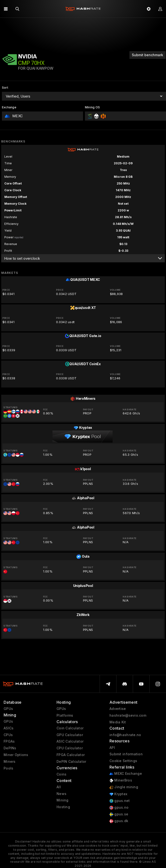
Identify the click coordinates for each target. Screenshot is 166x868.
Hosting (63, 807)
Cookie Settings (123, 761)
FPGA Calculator (71, 755)
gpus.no (119, 808)
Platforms (65, 715)
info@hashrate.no (125, 735)
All (59, 787)
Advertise (118, 709)
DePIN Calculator (71, 762)
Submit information (126, 754)
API (112, 748)
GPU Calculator (70, 735)
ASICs (9, 728)
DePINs (10, 748)
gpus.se (119, 814)
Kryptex (118, 794)
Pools (8, 768)
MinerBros (121, 780)
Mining (63, 800)
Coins (61, 774)
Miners (10, 762)
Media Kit (118, 722)
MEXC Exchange (126, 774)
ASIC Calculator (70, 741)
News (61, 794)
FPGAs (9, 741)
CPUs (8, 735)
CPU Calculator (70, 748)
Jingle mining (124, 787)
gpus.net (120, 801)
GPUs (8, 709)
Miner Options (16, 755)
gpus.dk (119, 821)
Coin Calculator (70, 728)
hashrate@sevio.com (128, 715)
